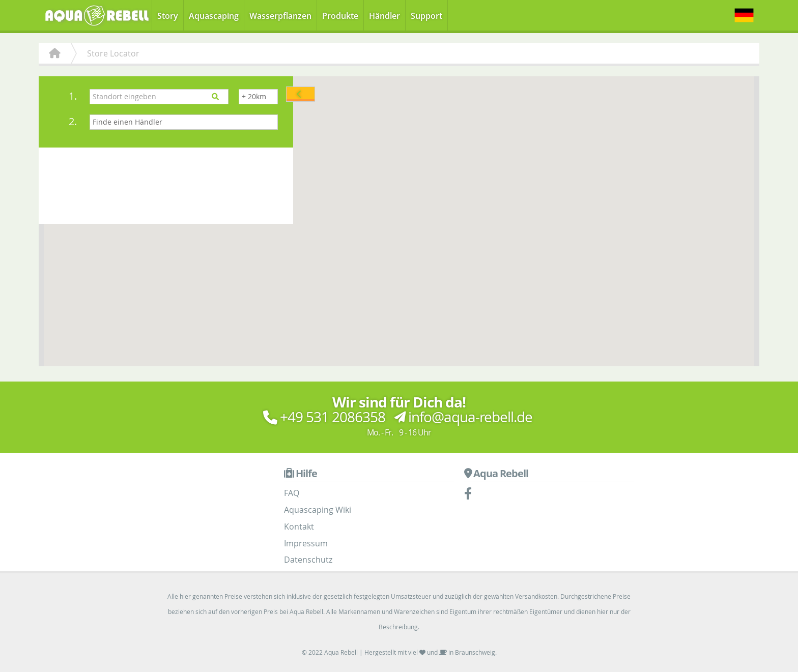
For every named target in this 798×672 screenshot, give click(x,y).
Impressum (306, 543)
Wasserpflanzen (280, 16)
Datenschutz (308, 560)
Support (426, 16)
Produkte (340, 16)
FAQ (292, 493)
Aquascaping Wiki (318, 510)
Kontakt (299, 527)
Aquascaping (214, 16)
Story (168, 16)
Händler (384, 16)
